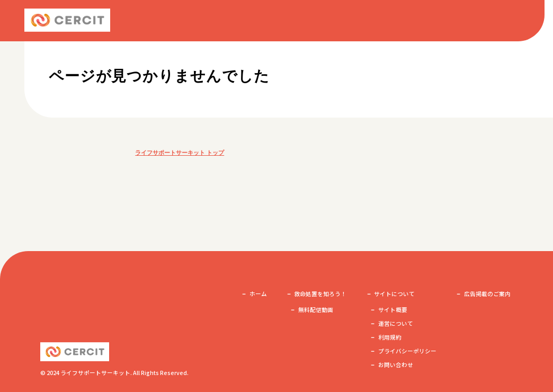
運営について (396, 323)
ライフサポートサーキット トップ (180, 153)
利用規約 (390, 337)
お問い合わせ (396, 365)
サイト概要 (393, 310)
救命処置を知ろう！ (320, 294)
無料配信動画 (316, 310)
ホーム (258, 294)
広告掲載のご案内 (487, 294)
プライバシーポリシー (407, 351)
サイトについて (394, 294)
